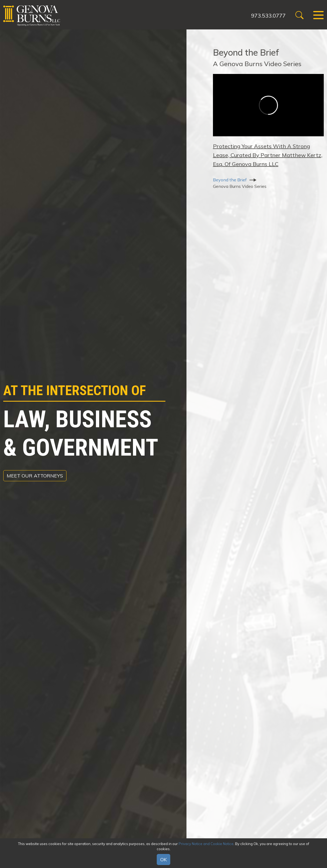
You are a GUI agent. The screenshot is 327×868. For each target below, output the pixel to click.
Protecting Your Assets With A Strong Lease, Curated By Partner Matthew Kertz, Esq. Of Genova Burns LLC (268, 155)
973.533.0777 (268, 16)
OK (163, 859)
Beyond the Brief (230, 180)
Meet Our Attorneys (35, 476)
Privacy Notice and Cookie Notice (206, 844)
